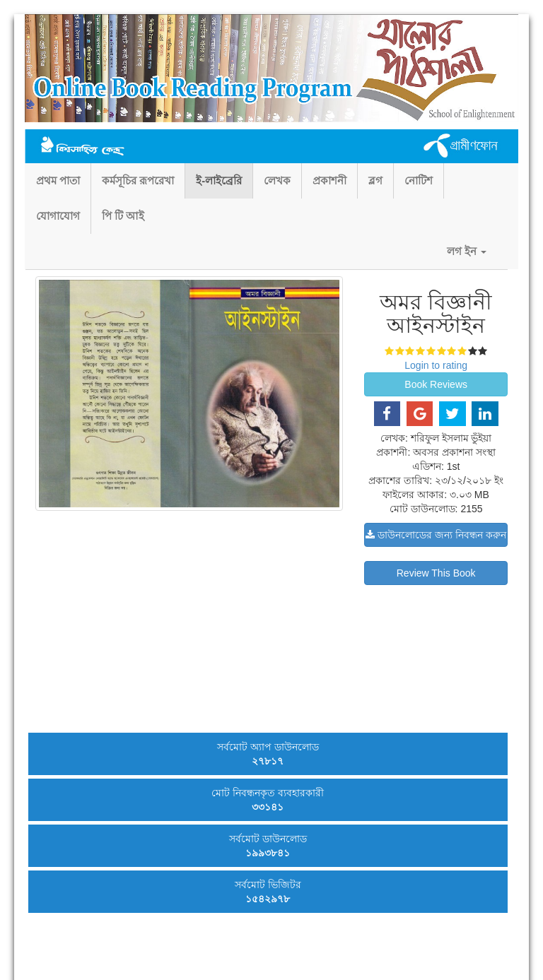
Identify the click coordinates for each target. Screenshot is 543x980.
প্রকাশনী (329, 181)
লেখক (277, 181)
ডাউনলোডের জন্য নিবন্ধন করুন (436, 535)
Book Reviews (436, 384)
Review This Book (436, 573)
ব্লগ (375, 181)
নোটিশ (419, 181)
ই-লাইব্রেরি (219, 181)
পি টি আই (123, 216)
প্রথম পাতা (58, 181)
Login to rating (436, 365)
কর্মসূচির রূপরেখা (138, 181)
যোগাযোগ (58, 216)
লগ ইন (467, 251)
